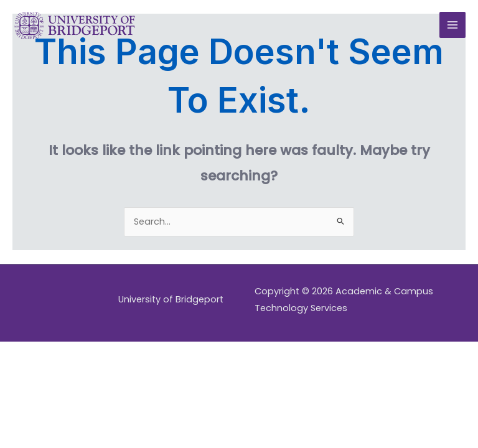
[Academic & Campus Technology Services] (75, 26)
